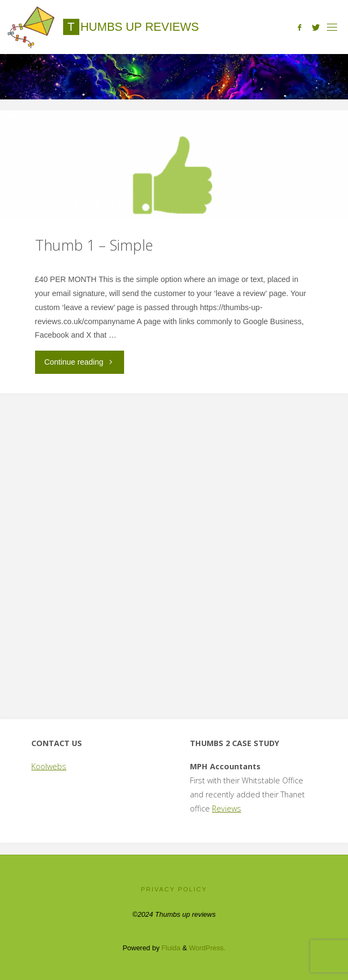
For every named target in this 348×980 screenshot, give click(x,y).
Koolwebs (49, 766)
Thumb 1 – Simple (94, 245)
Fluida (170, 948)
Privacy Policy (174, 889)
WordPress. (207, 948)
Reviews (227, 808)
